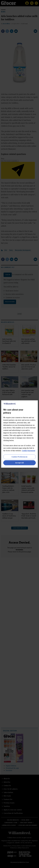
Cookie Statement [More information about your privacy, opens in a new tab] (29, 451)
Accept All (20, 463)
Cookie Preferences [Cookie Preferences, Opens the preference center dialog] (19, 457)
